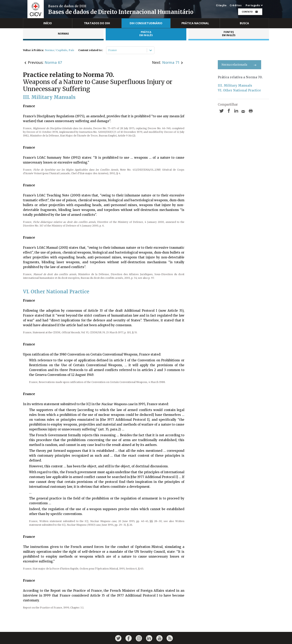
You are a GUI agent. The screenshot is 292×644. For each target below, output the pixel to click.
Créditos (236, 5)
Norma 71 (171, 62)
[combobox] (109, 50)
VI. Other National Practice (239, 90)
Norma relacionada (239, 65)
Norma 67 (53, 62)
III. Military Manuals (235, 85)
